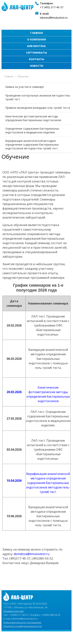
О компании (37, 39)
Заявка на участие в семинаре (25, 87)
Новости (36, 66)
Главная (36, 33)
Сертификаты (36, 53)
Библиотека (36, 46)
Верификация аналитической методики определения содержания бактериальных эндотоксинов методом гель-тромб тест (32, 145)
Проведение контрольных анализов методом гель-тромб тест (38, 97)
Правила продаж (14, 611)
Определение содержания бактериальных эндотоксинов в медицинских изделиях (32, 130)
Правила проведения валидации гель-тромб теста (38, 108)
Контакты (36, 59)
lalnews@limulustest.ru (54, 18)
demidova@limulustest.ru (31, 554)
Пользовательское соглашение (22, 622)
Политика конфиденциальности (23, 626)
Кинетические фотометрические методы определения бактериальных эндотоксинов (33, 118)
